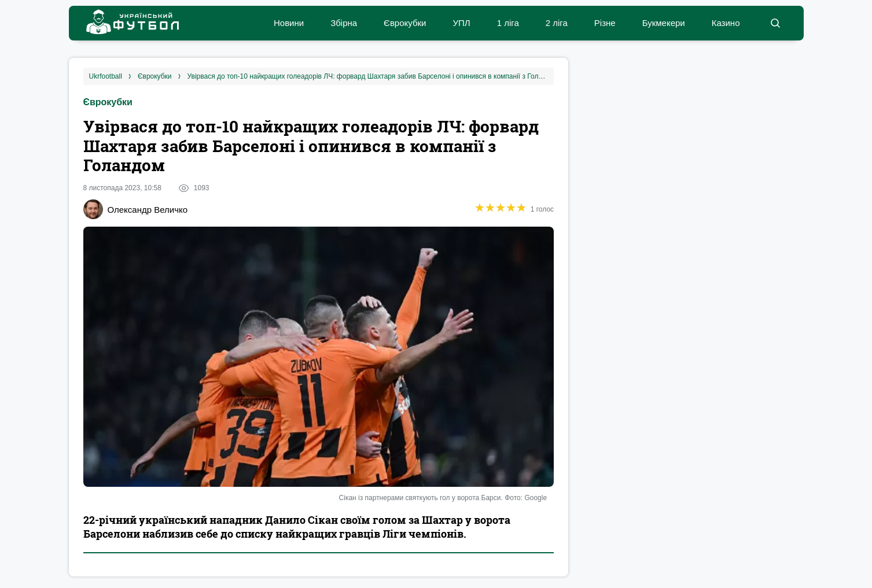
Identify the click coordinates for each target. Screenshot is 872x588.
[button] (776, 23)
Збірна (344, 23)
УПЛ (461, 23)
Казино (726, 23)
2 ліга (557, 23)
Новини (289, 23)
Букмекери (664, 23)
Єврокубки (405, 23)
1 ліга (508, 23)
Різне (605, 23)
